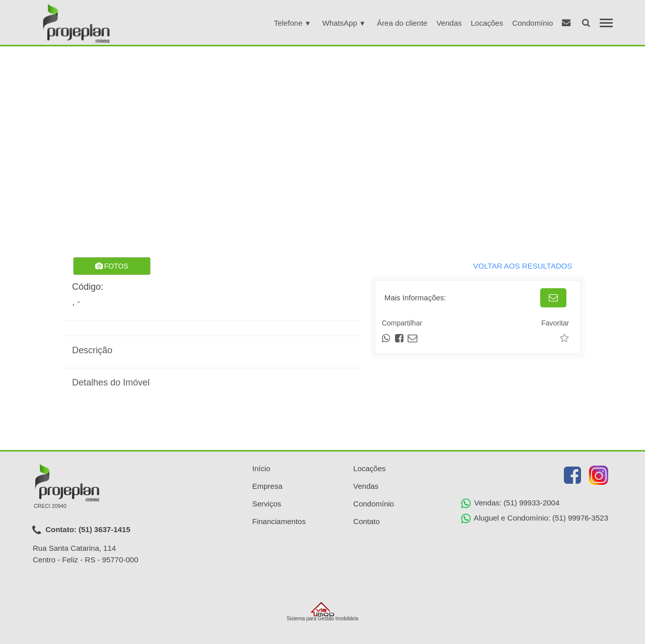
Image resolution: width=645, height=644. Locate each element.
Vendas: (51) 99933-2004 (510, 503)
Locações (487, 23)
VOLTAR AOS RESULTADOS (523, 266)
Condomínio (532, 23)
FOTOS (112, 266)
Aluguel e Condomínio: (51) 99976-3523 (535, 519)
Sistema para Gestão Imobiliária (322, 612)
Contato (367, 521)
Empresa (268, 486)
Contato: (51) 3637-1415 (81, 530)
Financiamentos (279, 521)
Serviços (267, 504)
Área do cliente (402, 23)
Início (262, 468)
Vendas (449, 23)
